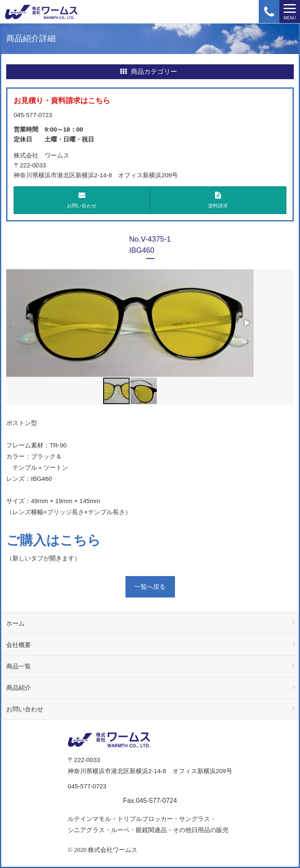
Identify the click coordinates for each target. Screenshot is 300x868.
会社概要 (19, 645)
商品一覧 (19, 666)
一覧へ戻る (150, 587)
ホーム (15, 623)
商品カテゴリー (149, 72)
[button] (246, 323)
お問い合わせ (82, 200)
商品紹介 (19, 688)
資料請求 (218, 200)
